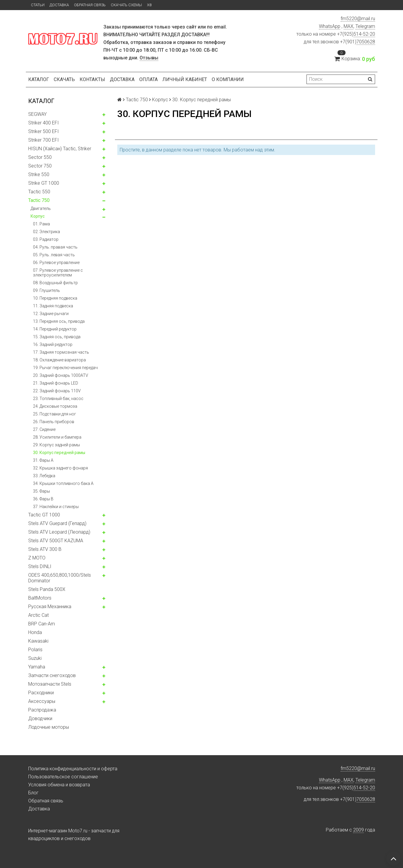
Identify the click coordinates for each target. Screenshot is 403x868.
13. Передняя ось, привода (59, 321)
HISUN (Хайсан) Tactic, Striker (60, 149)
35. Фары (41, 491)
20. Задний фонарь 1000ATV (61, 375)
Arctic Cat (38, 615)
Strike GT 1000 (44, 183)
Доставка (59, 5)
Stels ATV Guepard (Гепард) (57, 523)
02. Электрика (46, 232)
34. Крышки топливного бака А (63, 483)
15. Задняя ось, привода (57, 337)
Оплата (148, 79)
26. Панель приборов (54, 422)
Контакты (92, 79)
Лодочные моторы (49, 727)
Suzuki (35, 658)
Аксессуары (42, 701)
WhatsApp (330, 26)
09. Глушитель (46, 290)
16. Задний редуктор (53, 344)
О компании (228, 79)
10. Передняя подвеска (55, 298)
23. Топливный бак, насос (58, 399)
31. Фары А (43, 460)
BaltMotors (40, 598)
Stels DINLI (40, 566)
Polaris (35, 650)
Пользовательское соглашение (63, 777)
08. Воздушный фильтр (55, 283)
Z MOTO (37, 558)
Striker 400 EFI (44, 123)
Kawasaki (38, 641)
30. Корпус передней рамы (59, 453)
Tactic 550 (39, 192)
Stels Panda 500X (47, 589)
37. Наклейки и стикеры (56, 507)
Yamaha (37, 667)
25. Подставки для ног (54, 414)
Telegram (365, 26)
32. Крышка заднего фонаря (60, 468)
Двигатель (41, 208)
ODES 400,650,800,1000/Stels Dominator (60, 578)
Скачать (64, 79)
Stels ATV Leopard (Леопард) (59, 532)
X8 (149, 5)
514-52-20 (364, 34)
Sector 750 (40, 166)
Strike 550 (39, 174)
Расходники (41, 693)
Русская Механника (50, 607)
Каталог (39, 79)
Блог (33, 793)
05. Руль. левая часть (54, 255)
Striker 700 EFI (44, 140)
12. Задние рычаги (51, 314)
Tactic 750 (39, 200)
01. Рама (41, 224)
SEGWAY (37, 114)
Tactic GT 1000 (44, 515)
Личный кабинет (185, 79)
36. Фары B (43, 499)
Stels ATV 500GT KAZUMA (56, 541)
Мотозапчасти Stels (50, 684)
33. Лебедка (44, 476)
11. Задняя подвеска (53, 306)
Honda (35, 632)
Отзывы (149, 58)
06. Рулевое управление (56, 263)
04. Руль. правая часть (55, 247)
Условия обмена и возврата (59, 785)
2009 (358, 830)
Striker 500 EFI (44, 131)
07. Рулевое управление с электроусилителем (58, 273)
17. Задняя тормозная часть (61, 352)
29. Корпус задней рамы (56, 445)
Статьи (38, 5)
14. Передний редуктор (55, 329)
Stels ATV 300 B (45, 549)
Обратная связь (90, 5)
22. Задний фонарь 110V (57, 391)
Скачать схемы (126, 5)
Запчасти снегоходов (52, 675)
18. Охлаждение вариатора (59, 360)
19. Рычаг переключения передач (65, 368)
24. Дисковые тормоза (55, 406)
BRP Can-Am (42, 624)
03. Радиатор (46, 239)
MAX (349, 26)
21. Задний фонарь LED (56, 383)
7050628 (366, 42)
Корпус (38, 216)
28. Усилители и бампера (57, 437)
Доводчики (40, 718)
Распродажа (42, 710)
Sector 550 (40, 157)
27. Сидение (44, 429)
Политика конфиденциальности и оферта (73, 769)
